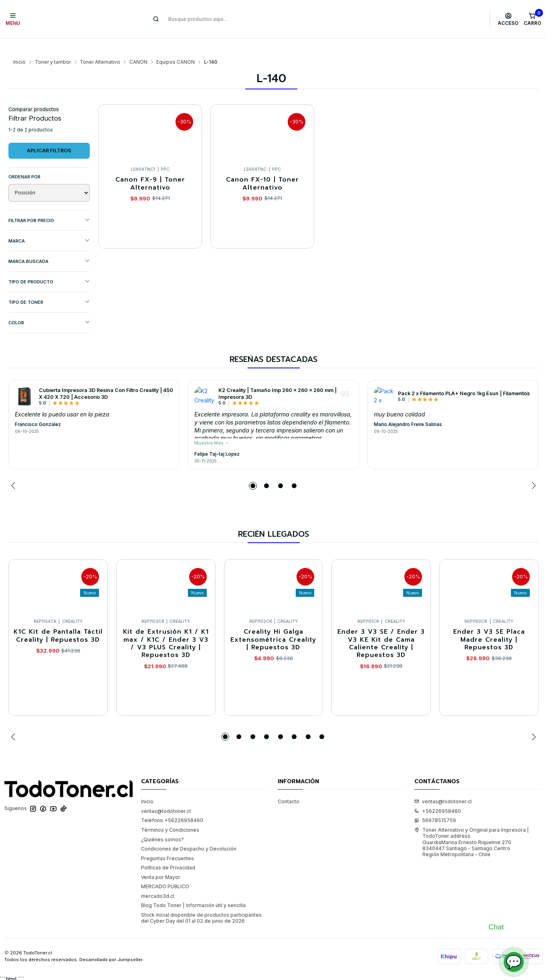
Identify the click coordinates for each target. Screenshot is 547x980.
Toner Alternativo (100, 46)
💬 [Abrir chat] (514, 962)
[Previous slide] (14, 470)
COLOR (49, 307)
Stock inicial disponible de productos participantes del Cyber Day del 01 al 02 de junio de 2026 (201, 902)
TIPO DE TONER (49, 286)
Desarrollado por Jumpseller (111, 944)
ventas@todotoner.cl (166, 795)
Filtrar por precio (49, 205)
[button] (253, 470)
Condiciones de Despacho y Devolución (189, 833)
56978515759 (435, 805)
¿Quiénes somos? (162, 824)
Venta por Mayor (161, 862)
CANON (138, 46)
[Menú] (13, 19)
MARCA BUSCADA (49, 246)
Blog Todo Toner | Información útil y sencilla (193, 890)
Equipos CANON (176, 46)
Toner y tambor (53, 46)
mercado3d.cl (158, 880)
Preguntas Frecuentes (168, 843)
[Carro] (532, 19)
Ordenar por (24, 161)
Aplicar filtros (49, 135)
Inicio (19, 46)
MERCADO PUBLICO (165, 871)
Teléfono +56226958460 (172, 805)
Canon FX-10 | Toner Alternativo (262, 168)
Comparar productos (34, 94)
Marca (49, 225)
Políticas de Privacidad (168, 852)
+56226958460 (438, 795)
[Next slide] (533, 470)
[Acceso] (508, 19)
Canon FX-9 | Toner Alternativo (150, 168)
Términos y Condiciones (170, 814)
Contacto (289, 786)
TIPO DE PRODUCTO (49, 266)
